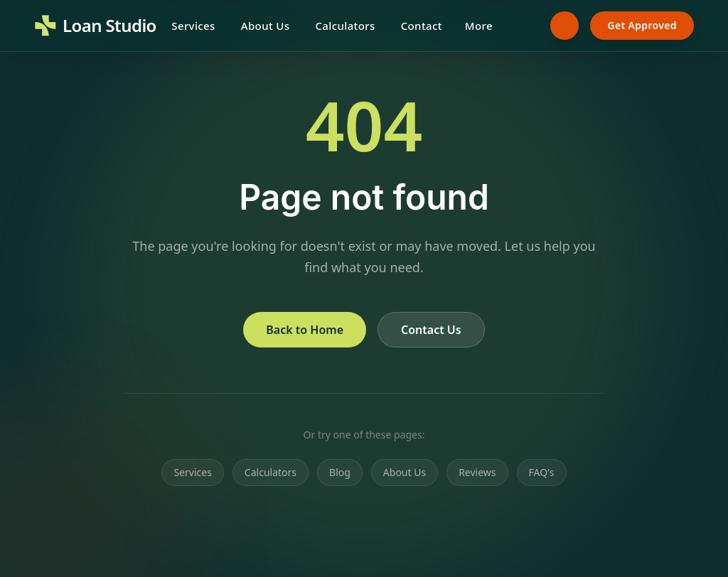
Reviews (477, 472)
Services (193, 26)
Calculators (345, 26)
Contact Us (431, 330)
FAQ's (542, 472)
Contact (422, 26)
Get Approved (642, 25)
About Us (266, 26)
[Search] (525, 26)
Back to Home (305, 330)
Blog (340, 472)
